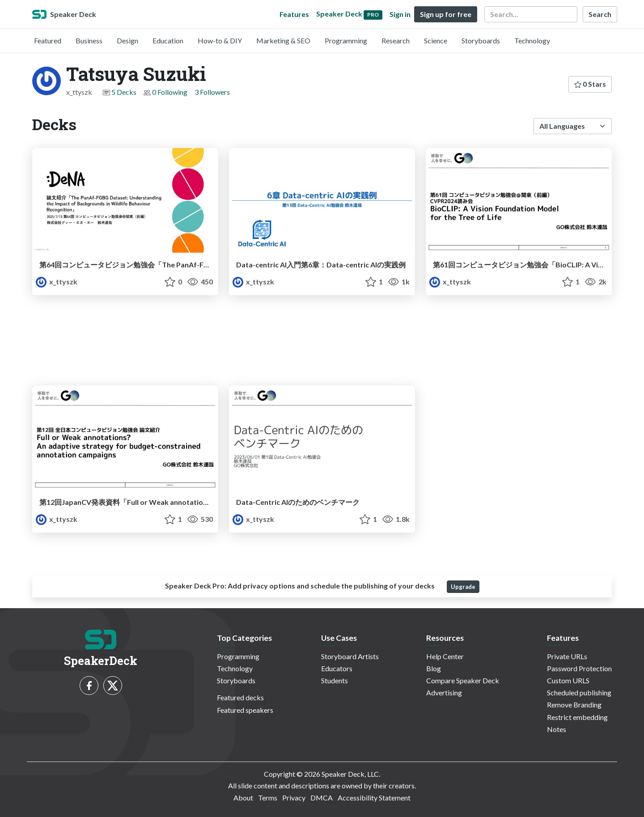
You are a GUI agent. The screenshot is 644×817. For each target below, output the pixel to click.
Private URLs (567, 656)
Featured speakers (245, 710)
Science (436, 40)
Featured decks (240, 697)
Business (89, 40)
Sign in (400, 14)
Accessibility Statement (374, 798)
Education (168, 40)
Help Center (445, 656)
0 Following (170, 92)
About (243, 798)
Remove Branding (574, 705)
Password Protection (579, 668)
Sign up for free (446, 14)
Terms (268, 798)
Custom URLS (568, 680)
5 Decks (124, 92)
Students (335, 680)
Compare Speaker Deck (463, 680)
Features (294, 14)
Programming (346, 40)
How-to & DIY (220, 40)
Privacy (294, 798)
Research (396, 40)
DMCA (322, 798)
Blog (434, 668)
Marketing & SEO (283, 40)
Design (127, 40)
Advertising (444, 692)
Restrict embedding (577, 717)
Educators (337, 668)
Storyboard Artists (350, 656)
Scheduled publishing (579, 692)
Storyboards (481, 40)
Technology (532, 40)
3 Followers (212, 92)
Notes (557, 729)
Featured (48, 40)
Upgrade (463, 587)
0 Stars (590, 84)
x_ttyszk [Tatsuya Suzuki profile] (57, 282)
